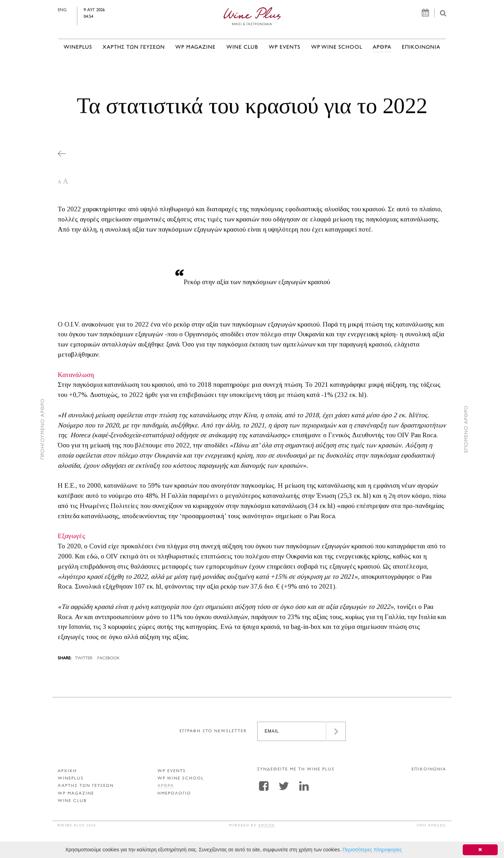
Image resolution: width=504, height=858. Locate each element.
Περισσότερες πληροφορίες (372, 850)
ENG (77, 10)
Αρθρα (382, 47)
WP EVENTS (285, 47)
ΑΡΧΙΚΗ (67, 771)
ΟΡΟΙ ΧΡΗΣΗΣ (432, 825)
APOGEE (267, 825)
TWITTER (84, 658)
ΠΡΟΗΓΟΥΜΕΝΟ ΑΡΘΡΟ (43, 429)
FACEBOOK (108, 658)
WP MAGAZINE (195, 47)
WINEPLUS (78, 47)
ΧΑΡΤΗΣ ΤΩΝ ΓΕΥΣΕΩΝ (134, 47)
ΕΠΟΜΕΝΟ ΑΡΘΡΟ (466, 429)
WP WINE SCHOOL (337, 47)
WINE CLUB (242, 47)
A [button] (59, 182)
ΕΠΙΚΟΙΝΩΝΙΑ (421, 47)
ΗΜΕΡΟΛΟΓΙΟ (174, 794)
